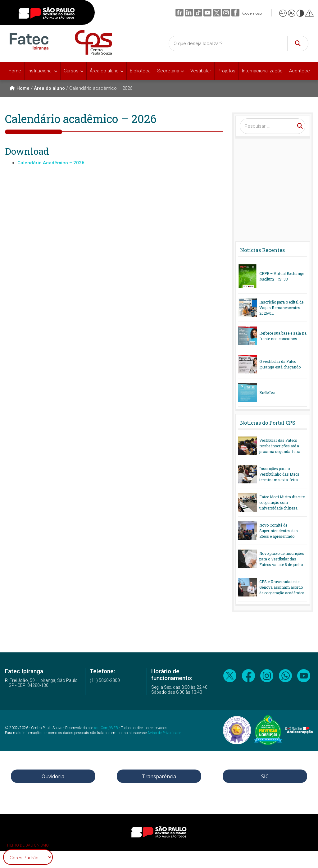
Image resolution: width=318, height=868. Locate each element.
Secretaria (168, 71)
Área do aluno (104, 71)
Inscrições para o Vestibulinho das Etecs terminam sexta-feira (279, 474)
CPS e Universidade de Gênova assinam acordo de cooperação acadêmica (282, 587)
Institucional (40, 71)
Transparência (159, 776)
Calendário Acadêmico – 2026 (51, 163)
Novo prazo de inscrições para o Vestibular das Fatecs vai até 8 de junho (282, 559)
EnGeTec (267, 392)
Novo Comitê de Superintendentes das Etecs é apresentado (279, 531)
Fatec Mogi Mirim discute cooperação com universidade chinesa (282, 502)
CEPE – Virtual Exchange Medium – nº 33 (282, 276)
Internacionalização (262, 71)
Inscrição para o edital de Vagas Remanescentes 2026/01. (281, 308)
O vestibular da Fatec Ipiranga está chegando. (280, 364)
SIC (265, 776)
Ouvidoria (53, 776)
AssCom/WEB (106, 728)
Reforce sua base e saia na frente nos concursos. (283, 336)
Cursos (71, 71)
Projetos (227, 71)
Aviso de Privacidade (164, 733)
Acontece (300, 71)
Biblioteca (140, 71)
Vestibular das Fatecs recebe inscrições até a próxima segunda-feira (280, 446)
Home (15, 71)
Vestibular (201, 71)
